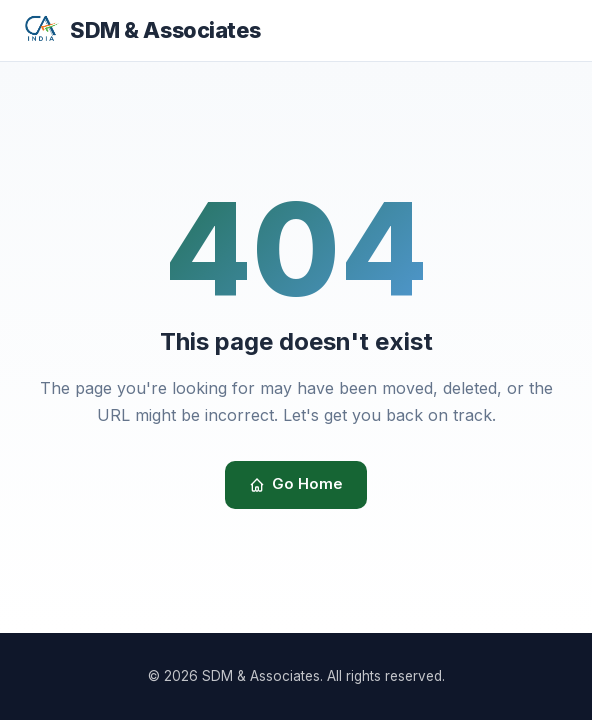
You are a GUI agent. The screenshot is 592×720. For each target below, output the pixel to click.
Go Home (295, 484)
